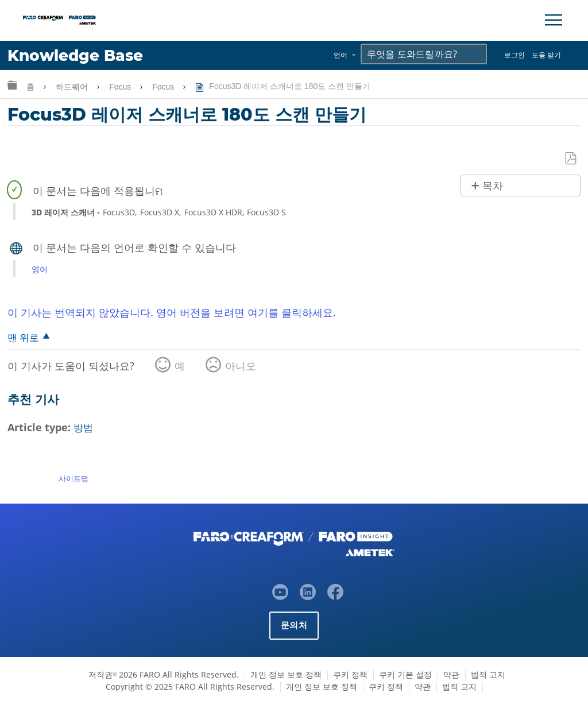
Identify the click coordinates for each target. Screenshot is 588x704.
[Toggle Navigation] (554, 20)
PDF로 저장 (571, 159)
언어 (341, 55)
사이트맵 (73, 478)
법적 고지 (488, 674)
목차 (493, 186)
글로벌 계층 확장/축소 (12, 85)
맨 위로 (23, 337)
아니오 (241, 366)
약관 (451, 674)
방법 (84, 428)
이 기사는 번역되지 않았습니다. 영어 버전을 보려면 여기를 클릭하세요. (172, 312)
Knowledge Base (77, 55)
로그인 (514, 55)
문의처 (294, 625)
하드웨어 (73, 87)
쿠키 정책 (350, 674)
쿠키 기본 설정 (405, 674)
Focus (121, 87)
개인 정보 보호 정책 (286, 674)
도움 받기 (546, 55)
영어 (40, 269)
